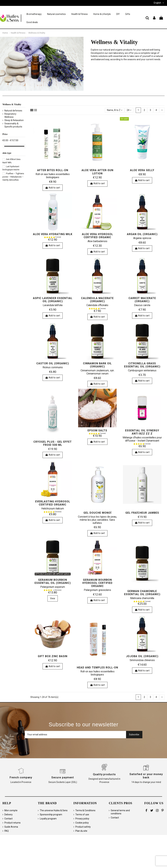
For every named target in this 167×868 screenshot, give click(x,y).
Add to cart (53, 188)
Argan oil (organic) (142, 234)
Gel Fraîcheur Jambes (142, 513)
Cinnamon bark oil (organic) (97, 365)
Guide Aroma (11, 827)
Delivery (8, 815)
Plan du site (81, 831)
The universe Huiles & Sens (54, 810)
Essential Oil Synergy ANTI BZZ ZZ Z (142, 432)
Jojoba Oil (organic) (142, 656)
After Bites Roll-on (53, 170)
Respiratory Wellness (10, 115)
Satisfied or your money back (146, 776)
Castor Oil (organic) (53, 363)
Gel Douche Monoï (97, 513)
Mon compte (11, 810)
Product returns (12, 823)
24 (129, 110)
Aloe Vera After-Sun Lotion (97, 172)
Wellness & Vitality (12, 104)
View (53, 598)
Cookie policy (82, 823)
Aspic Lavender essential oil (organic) (53, 300)
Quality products (104, 774)
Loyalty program (48, 819)
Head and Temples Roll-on (97, 668)
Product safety (83, 827)
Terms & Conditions (85, 810)
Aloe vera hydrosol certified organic (97, 236)
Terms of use (82, 815)
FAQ (7, 831)
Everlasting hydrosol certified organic (53, 503)
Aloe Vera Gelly (142, 170)
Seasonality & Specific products (13, 125)
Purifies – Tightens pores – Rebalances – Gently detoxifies (13, 177)
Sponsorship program (51, 815)
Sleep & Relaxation (14, 120)
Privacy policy (82, 819)
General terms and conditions (120, 812)
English (159, 3)
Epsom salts (97, 430)
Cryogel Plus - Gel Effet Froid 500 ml (53, 443)
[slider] (4, 146)
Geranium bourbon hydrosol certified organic (97, 583)
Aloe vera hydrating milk (53, 234)
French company (21, 777)
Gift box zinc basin (53, 656)
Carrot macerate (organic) (142, 300)
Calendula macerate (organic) (97, 300)
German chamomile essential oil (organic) (142, 593)
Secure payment (63, 777)
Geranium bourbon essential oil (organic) (53, 581)
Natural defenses (13, 111)
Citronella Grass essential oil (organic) (142, 365)
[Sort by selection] (114, 110)
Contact (8, 819)
